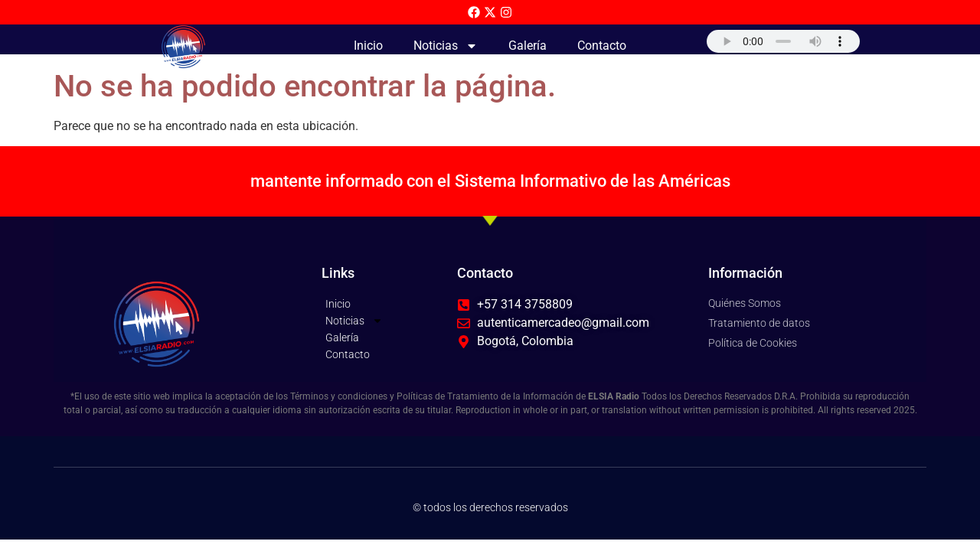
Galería (528, 46)
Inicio (368, 46)
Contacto (602, 46)
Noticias (446, 46)
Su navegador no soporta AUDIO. (783, 41)
